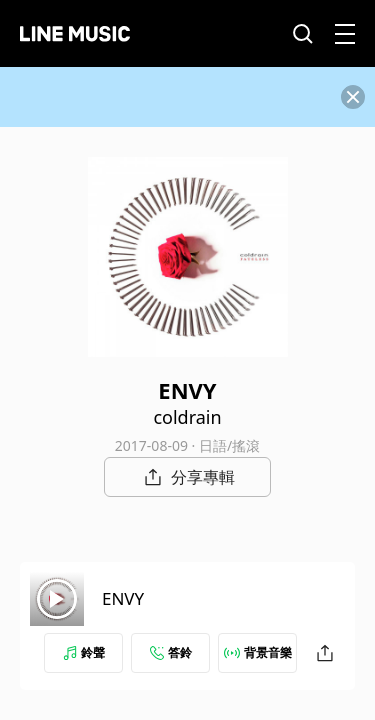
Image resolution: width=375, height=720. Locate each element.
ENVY (123, 598)
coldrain (187, 417)
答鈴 (171, 652)
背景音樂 (258, 652)
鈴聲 (84, 652)
